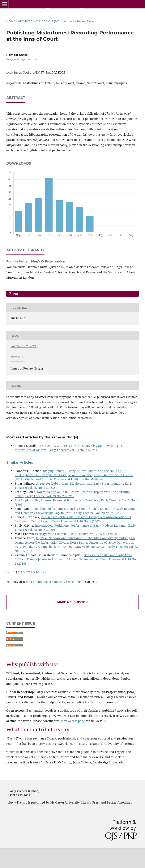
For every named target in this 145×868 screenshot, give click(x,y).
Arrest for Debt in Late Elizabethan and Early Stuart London (80, 483)
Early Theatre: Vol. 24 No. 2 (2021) (72, 450)
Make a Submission (72, 602)
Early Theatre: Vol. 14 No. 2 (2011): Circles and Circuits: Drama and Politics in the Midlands (74, 477)
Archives (25, 21)
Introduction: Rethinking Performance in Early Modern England (81, 525)
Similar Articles (20, 462)
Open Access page (72, 721)
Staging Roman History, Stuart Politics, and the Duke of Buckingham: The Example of (68, 473)
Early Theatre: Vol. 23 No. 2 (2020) (49, 496)
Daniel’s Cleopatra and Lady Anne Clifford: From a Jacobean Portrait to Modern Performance (73, 557)
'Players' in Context (53, 534)
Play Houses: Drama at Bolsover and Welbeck (67, 500)
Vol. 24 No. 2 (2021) (48, 21)
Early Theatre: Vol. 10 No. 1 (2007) (76, 521)
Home (11, 21)
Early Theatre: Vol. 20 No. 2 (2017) (98, 513)
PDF (15, 294)
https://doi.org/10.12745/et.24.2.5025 (40, 73)
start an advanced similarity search (51, 582)
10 (37, 572)
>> (44, 572)
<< (8, 572)
